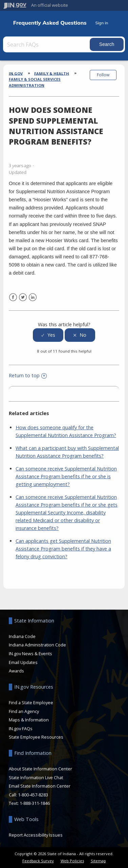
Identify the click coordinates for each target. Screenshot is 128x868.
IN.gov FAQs (21, 729)
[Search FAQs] (47, 44)
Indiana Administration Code (37, 645)
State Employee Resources (36, 737)
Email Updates (23, 662)
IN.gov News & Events (30, 654)
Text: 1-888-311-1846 (29, 803)
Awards (16, 671)
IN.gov (16, 73)
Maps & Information (29, 720)
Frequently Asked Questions (50, 23)
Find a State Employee (31, 703)
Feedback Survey (38, 861)
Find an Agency (24, 711)
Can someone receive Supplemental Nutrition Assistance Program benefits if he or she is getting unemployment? (66, 476)
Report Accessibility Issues (36, 835)
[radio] (48, 335)
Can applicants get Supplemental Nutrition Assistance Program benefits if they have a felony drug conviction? (63, 549)
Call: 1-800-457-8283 (28, 795)
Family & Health (52, 73)
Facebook (13, 297)
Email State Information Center (40, 786)
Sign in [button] (102, 23)
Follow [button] (103, 75)
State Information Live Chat (36, 777)
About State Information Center (40, 769)
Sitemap (98, 861)
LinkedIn (33, 297)
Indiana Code (22, 636)
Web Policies (72, 861)
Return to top (28, 375)
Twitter (23, 297)
